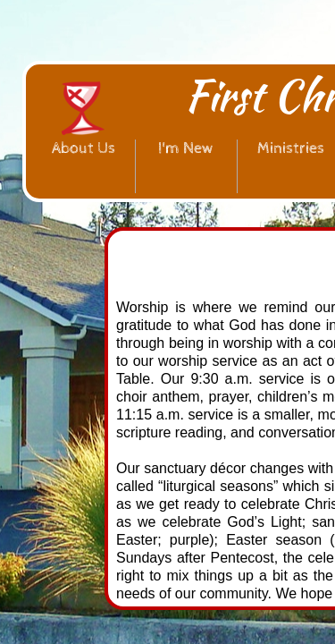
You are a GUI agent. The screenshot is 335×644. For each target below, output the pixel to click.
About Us (84, 148)
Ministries (291, 148)
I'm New (186, 148)
